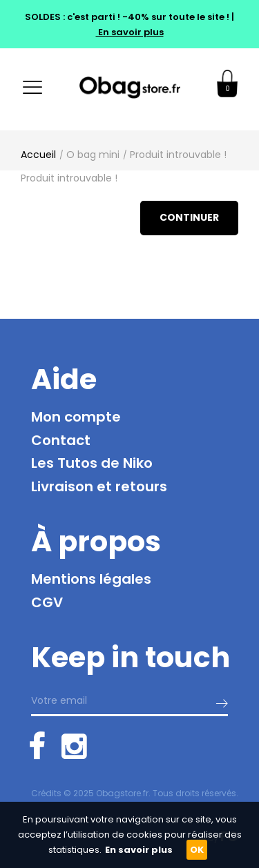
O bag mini (93, 155)
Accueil (38, 155)
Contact (61, 440)
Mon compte (76, 417)
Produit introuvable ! (178, 155)
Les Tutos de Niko (92, 463)
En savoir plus (130, 32)
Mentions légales (91, 579)
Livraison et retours (99, 486)
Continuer (189, 217)
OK (197, 850)
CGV (47, 602)
